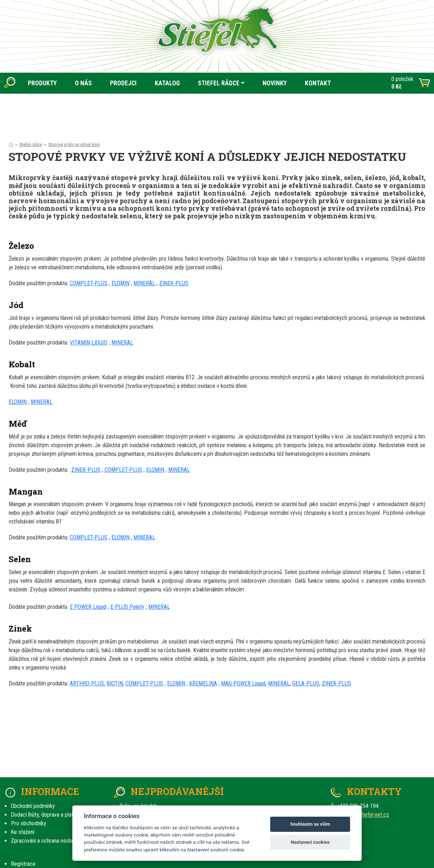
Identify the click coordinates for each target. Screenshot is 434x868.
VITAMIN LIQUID (89, 343)
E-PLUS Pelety (127, 607)
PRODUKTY (42, 83)
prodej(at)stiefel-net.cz (363, 815)
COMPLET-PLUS (89, 283)
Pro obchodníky (29, 823)
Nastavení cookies (310, 842)
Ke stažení (23, 832)
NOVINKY (275, 83)
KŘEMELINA (203, 683)
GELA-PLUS (306, 683)
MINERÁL (144, 283)
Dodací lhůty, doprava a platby (45, 815)
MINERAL (122, 343)
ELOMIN (120, 283)
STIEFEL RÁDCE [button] (219, 83)
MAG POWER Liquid (243, 683)
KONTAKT (318, 83)
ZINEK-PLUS (174, 283)
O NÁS (83, 83)
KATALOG (167, 83)
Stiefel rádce (31, 144)
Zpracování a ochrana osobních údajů (53, 841)
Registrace (23, 864)
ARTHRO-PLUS (87, 683)
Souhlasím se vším (310, 824)
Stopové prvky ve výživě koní (74, 144)
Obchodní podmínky (33, 806)
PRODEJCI (123, 83)
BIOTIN (115, 683)
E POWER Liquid (88, 607)
